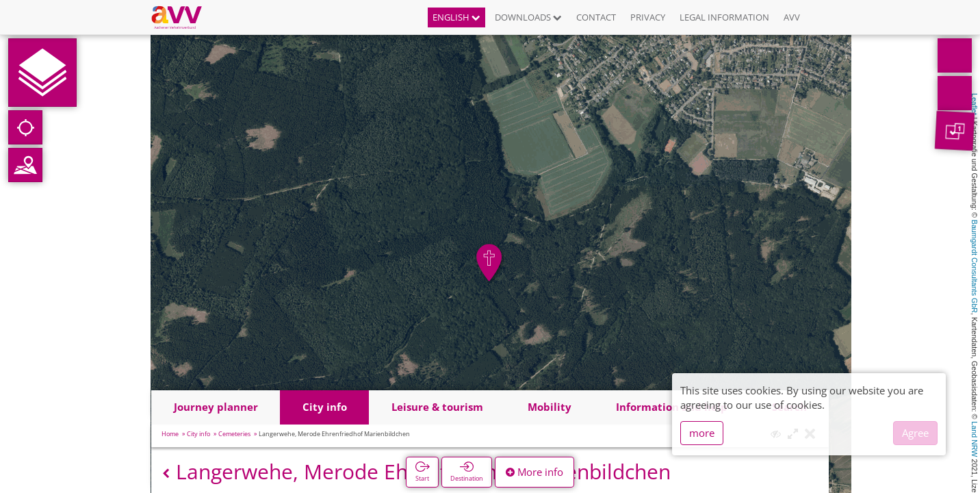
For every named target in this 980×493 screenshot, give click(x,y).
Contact (596, 17)
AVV (792, 17)
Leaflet (975, 104)
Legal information (724, 17)
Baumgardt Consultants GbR (975, 266)
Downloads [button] (528, 17)
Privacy (648, 17)
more (702, 433)
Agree (915, 433)
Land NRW (975, 439)
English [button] (456, 17)
